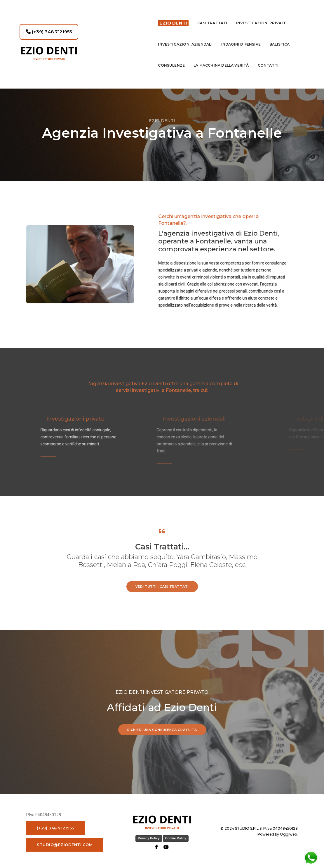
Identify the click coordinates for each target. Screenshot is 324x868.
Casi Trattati (212, 16)
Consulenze (171, 59)
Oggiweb (288, 833)
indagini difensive (241, 38)
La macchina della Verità (221, 59)
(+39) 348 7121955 (49, 25)
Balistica (280, 38)
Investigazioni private (261, 16)
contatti (268, 59)
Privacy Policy (149, 837)
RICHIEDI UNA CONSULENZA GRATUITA (162, 729)
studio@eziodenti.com (65, 843)
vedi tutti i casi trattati (162, 585)
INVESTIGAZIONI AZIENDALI (185, 38)
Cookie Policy (176, 837)
